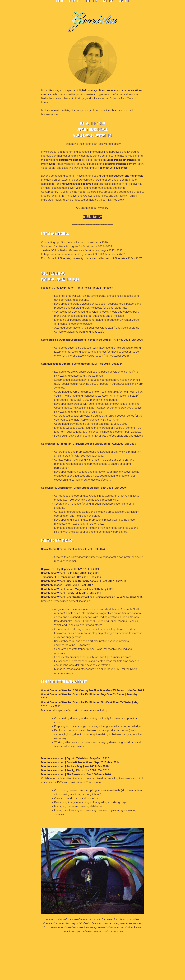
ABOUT (60, 4)
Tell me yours (92, 217)
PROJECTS (92, 4)
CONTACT (124, 4)
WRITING (108, 4)
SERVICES (75, 4)
